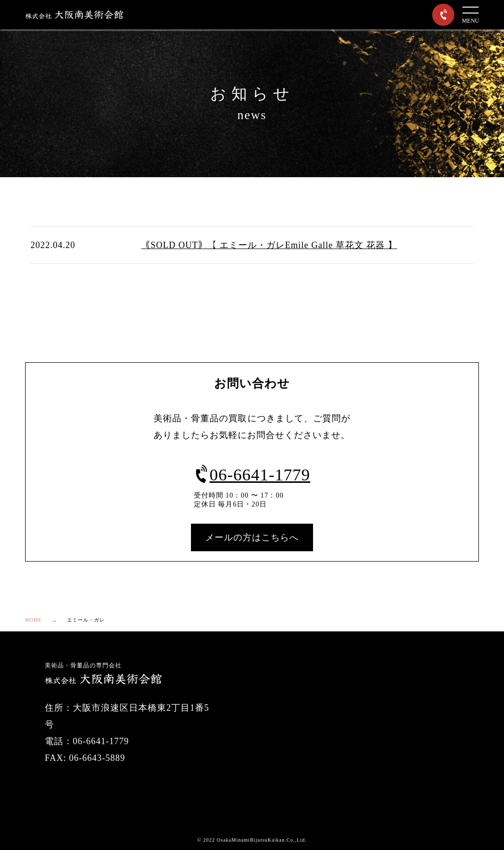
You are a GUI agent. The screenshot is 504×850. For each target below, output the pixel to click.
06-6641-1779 (252, 475)
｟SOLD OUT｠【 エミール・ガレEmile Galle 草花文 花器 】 (269, 245)
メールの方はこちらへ (252, 537)
